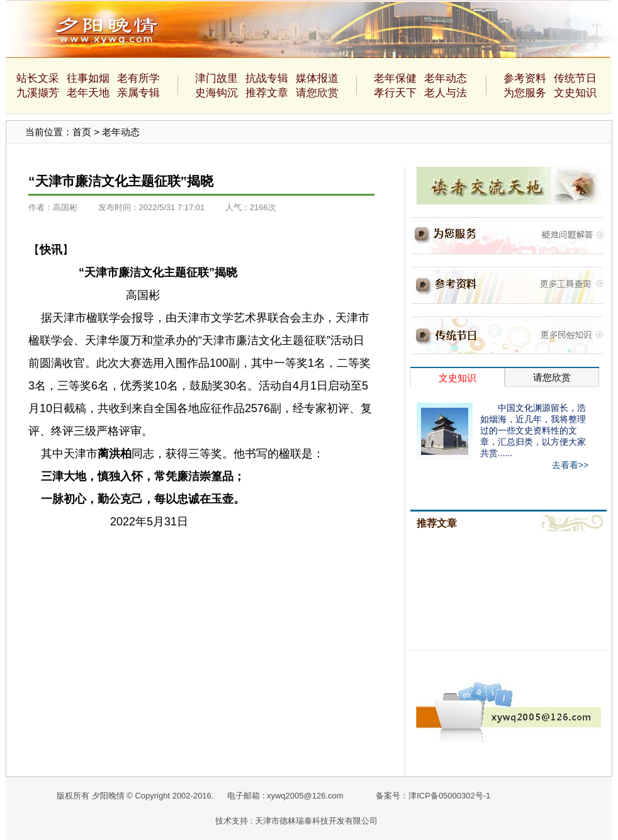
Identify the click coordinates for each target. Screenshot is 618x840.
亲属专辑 (138, 93)
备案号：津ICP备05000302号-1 (433, 796)
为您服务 (525, 93)
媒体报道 (317, 78)
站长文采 (38, 78)
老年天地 (88, 93)
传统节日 (575, 78)
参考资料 (525, 78)
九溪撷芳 (38, 93)
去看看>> (570, 465)
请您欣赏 (317, 93)
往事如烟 (88, 78)
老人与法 (446, 93)
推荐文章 (267, 93)
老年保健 (395, 78)
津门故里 (216, 78)
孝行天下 (395, 93)
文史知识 (575, 93)
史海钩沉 (216, 93)
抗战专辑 (267, 78)
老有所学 (138, 78)
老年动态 (446, 78)
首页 (82, 132)
